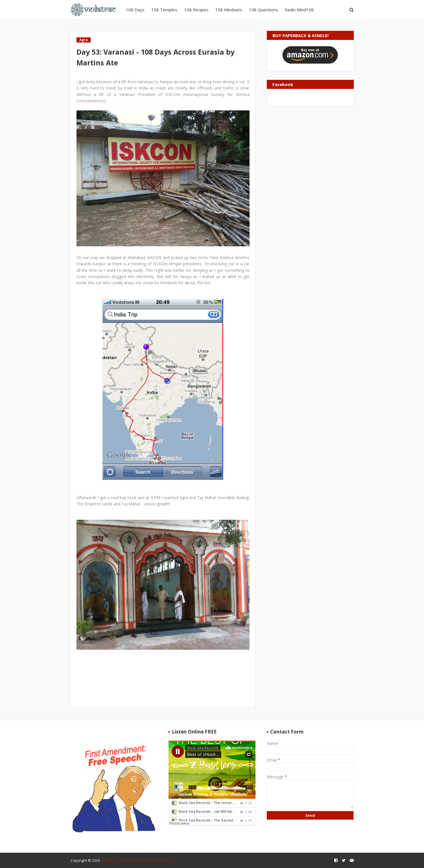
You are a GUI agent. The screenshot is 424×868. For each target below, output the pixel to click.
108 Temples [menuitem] (164, 10)
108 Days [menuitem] (135, 10)
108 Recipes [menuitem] (196, 10)
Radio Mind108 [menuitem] (299, 10)
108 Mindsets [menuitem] (229, 10)
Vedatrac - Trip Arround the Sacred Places (137, 860)
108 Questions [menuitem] (263, 10)
